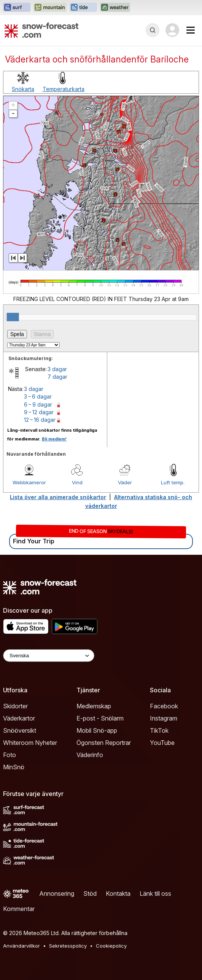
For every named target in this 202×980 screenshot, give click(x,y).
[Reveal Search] (153, 30)
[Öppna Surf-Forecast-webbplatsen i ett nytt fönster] (17, 8)
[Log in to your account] (172, 30)
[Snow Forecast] (41, 30)
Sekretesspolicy (68, 946)
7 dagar (57, 377)
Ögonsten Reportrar (104, 743)
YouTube (162, 743)
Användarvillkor (21, 946)
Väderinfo (90, 755)
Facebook (164, 706)
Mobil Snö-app (97, 730)
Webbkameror (29, 482)
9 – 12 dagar (39, 412)
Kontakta (118, 894)
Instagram (164, 718)
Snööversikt (20, 730)
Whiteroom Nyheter (30, 743)
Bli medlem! (54, 439)
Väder (125, 482)
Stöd (90, 894)
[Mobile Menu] (191, 30)
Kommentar (19, 909)
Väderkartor (19, 718)
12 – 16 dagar (40, 420)
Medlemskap (94, 706)
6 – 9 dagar (38, 404)
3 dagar (57, 369)
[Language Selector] (49, 656)
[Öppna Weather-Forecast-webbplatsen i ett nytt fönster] (115, 8)
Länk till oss (155, 894)
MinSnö (14, 767)
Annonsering (57, 894)
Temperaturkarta (64, 89)
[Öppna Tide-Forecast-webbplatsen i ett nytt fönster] (83, 8)
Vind (77, 482)
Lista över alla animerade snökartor (58, 497)
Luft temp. (173, 482)
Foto (10, 755)
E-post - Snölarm (100, 718)
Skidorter (15, 706)
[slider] (13, 317)
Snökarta (23, 89)
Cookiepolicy (111, 946)
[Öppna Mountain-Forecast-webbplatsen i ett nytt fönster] (50, 8)
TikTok (159, 730)
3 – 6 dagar (38, 396)
